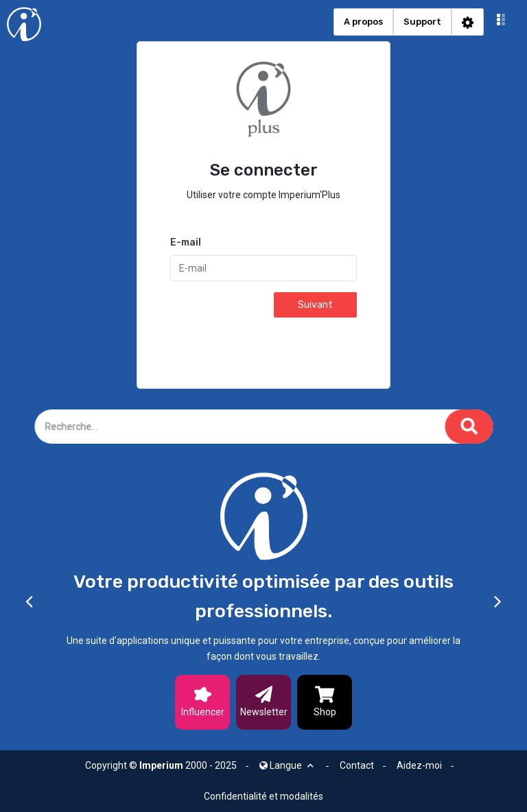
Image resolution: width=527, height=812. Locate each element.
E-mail (186, 242)
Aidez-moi (419, 765)
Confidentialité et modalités (263, 796)
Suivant (315, 305)
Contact (357, 765)
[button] (501, 22)
